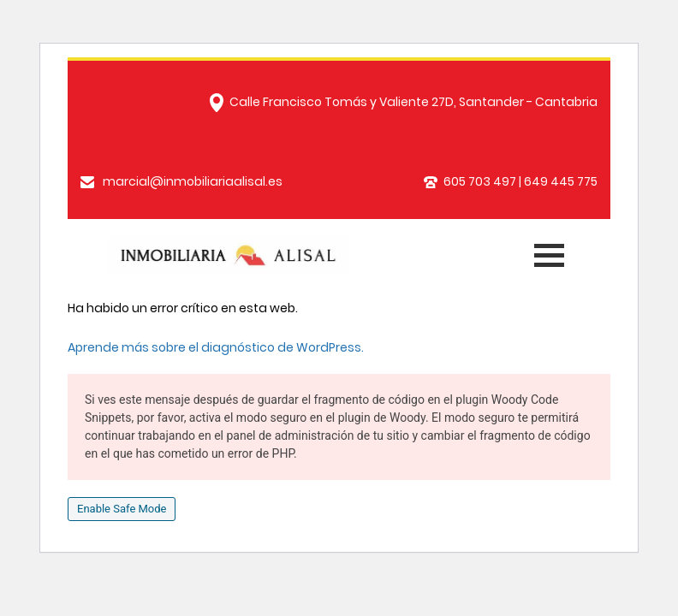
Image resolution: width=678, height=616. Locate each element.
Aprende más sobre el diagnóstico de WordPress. (216, 347)
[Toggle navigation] (547, 252)
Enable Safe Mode (122, 509)
